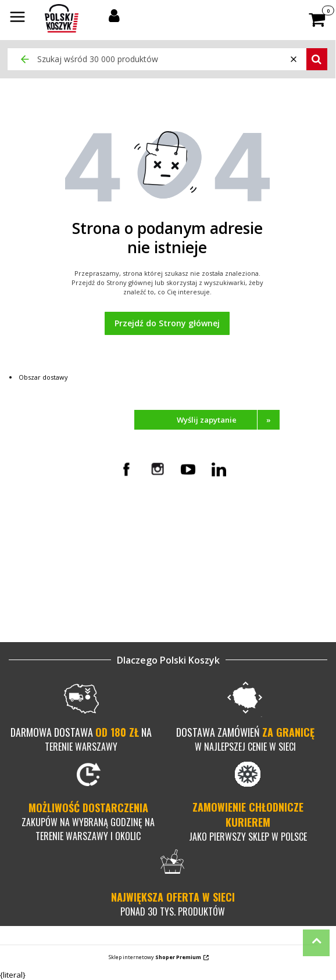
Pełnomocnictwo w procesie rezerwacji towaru (79, 533)
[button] (17, 18)
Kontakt (44, 517)
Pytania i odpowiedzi (221, 549)
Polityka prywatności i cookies (83, 570)
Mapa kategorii (57, 590)
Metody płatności (215, 528)
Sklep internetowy (155, 957)
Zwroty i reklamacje (219, 538)
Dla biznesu (51, 611)
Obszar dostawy (43, 377)
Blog (38, 622)
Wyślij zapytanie (228, 420)
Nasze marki (52, 601)
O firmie (44, 580)
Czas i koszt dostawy (222, 517)
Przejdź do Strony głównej (167, 323)
